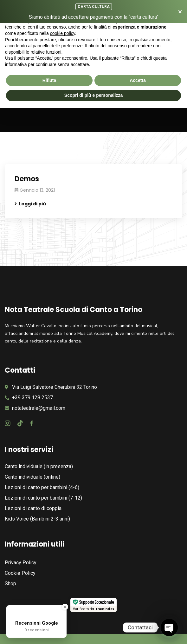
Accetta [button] (138, 80)
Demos (27, 179)
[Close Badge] (65, 607)
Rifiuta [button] (49, 80)
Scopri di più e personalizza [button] (93, 95)
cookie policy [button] (63, 33)
